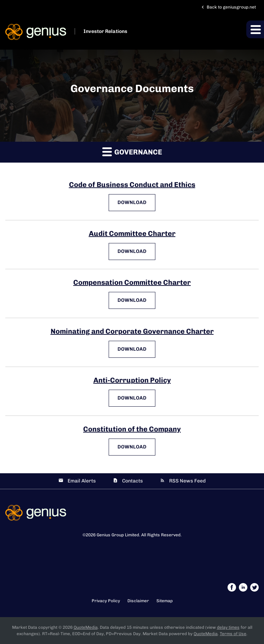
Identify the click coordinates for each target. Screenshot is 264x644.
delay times (228, 627)
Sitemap (165, 601)
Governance (132, 151)
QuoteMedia (86, 627)
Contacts (133, 481)
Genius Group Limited (118, 535)
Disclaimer (138, 601)
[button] (255, 29)
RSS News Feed (187, 481)
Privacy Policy (106, 601)
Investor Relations (105, 31)
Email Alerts (82, 481)
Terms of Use (233, 634)
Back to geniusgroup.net (228, 7)
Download (136, 202)
